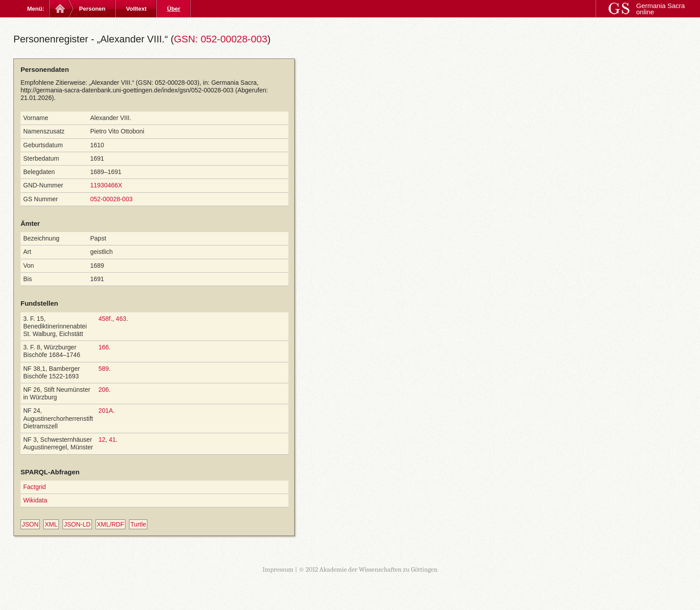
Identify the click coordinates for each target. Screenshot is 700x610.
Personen (92, 9)
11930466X (106, 185)
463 (121, 319)
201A (106, 411)
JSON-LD (77, 524)
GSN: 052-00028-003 (220, 39)
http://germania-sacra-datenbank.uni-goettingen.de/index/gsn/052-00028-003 (127, 90)
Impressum (278, 569)
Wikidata (35, 500)
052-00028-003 (111, 199)
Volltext (136, 9)
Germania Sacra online (660, 9)
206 (103, 390)
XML (51, 524)
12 (102, 440)
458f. (105, 319)
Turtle (138, 524)
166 (103, 347)
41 (112, 440)
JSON (30, 524)
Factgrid (35, 487)
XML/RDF (110, 524)
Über (174, 9)
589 (103, 369)
